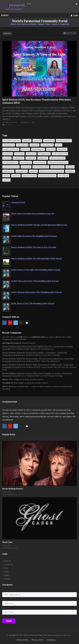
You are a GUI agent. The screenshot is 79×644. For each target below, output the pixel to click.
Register (7, 579)
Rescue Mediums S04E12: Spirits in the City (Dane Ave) (32, 349)
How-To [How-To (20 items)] (19, 154)
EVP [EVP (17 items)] (59, 145)
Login (74, 15)
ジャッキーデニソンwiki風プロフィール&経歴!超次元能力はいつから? (29, 337)
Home (6, 572)
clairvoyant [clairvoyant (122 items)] (9, 145)
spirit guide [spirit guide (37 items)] (8, 171)
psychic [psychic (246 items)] (26, 167)
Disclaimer (51, 640)
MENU (5, 15)
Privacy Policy (22, 640)
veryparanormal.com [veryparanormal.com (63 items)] (47, 176)
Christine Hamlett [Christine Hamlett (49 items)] (64, 141)
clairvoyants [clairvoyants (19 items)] (22, 145)
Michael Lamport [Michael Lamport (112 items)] (57, 158)
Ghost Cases (7, 542)
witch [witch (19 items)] (6, 180)
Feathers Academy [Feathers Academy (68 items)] (11, 149)
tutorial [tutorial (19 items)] (16, 176)
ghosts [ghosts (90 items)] (51, 149)
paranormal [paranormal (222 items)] (40, 162)
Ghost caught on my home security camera (26, 379)
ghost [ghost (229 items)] (25, 149)
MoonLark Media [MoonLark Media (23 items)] (10, 162)
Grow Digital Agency (66, 635)
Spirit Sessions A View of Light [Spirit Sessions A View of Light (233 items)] (51, 171)
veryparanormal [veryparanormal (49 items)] (29, 176)
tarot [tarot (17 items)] (6, 176)
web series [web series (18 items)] (63, 176)
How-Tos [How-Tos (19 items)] (31, 154)
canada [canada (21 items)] (37, 141)
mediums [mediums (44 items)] (43, 158)
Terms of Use (37, 640)
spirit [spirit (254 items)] (70, 167)
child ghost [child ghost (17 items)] (49, 141)
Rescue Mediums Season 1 (13, 489)
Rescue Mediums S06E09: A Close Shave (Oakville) (40, 355)
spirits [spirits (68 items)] (33, 171)
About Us (7, 561)
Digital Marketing (52, 635)
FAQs (6, 568)
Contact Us (8, 565)
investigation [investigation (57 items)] (44, 154)
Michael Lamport (28, 343)
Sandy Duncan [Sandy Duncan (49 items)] (57, 167)
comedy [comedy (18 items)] (34, 145)
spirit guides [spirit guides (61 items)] (22, 171)
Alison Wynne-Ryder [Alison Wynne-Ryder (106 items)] (12, 141)
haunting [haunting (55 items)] (8, 154)
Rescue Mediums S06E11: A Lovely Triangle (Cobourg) (41, 376)
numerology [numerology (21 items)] (26, 162)
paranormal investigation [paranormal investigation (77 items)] (58, 162)
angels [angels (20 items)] (27, 141)
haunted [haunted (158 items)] (62, 149)
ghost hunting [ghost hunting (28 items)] (38, 149)
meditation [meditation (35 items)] (19, 158)
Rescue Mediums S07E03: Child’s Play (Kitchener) (40, 361)
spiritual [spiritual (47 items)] (70, 171)
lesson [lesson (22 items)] (7, 158)
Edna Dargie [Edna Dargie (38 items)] (47, 145)
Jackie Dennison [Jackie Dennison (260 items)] (60, 154)
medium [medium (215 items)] (31, 158)
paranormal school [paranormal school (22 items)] (11, 167)
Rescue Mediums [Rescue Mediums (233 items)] (41, 167)
